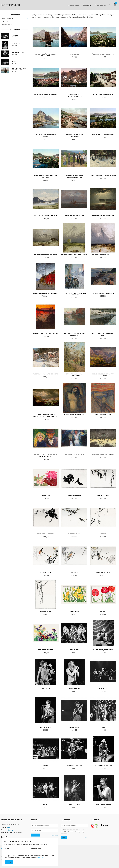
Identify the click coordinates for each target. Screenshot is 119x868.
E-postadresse (43, 850)
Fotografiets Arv (7, 24)
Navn (17, 850)
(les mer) (41, 857)
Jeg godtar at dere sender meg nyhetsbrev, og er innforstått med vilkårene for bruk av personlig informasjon (74, 832)
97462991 (9, 827)
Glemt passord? (54, 835)
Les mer (86, 837)
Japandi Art (6, 21)
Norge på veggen (8, 19)
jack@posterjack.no (11, 830)
